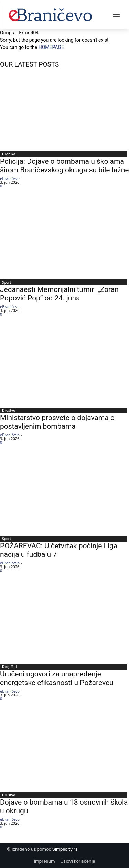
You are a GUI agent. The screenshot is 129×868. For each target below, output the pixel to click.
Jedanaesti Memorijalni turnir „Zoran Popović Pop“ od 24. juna (59, 294)
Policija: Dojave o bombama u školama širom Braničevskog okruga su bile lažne (64, 166)
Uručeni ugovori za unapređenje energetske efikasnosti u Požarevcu (57, 678)
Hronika (9, 154)
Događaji (9, 667)
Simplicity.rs (65, 849)
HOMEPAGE (51, 47)
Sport (7, 282)
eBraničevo (10, 178)
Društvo (9, 410)
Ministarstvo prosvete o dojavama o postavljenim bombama (57, 422)
